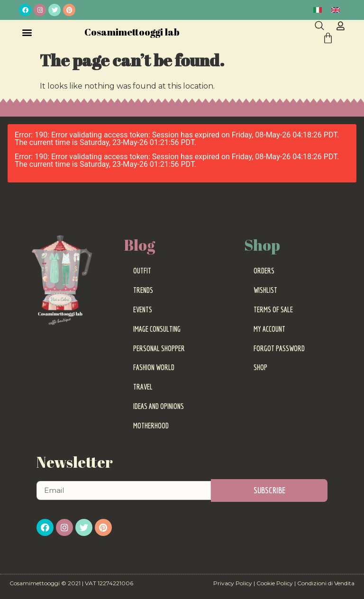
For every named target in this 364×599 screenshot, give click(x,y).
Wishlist (265, 290)
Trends (143, 290)
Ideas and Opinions (159, 406)
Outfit (142, 271)
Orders (264, 271)
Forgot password (279, 348)
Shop (260, 367)
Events (143, 309)
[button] (27, 32)
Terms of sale (273, 309)
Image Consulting (157, 329)
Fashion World (154, 367)
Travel (143, 387)
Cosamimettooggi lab (132, 32)
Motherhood (151, 426)
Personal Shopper (159, 348)
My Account (269, 329)
